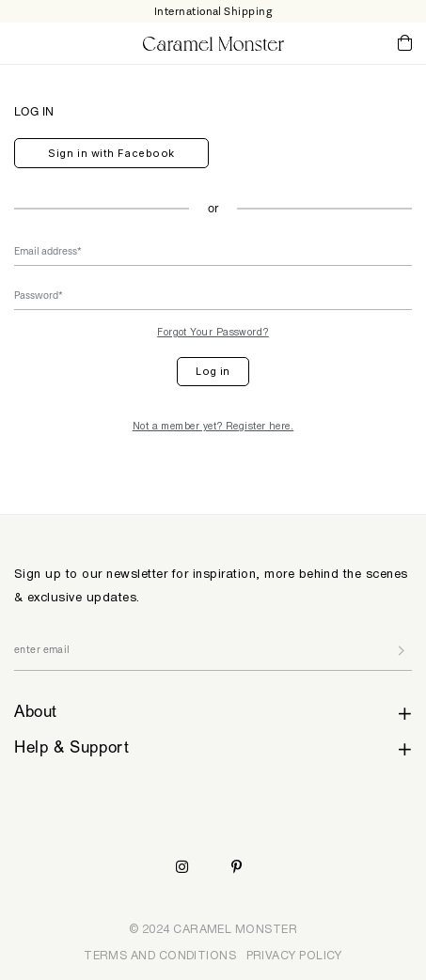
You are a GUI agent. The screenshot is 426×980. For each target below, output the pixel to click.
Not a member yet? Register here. (213, 426)
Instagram (182, 867)
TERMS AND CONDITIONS (160, 955)
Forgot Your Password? (213, 332)
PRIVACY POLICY (294, 955)
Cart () (405, 44)
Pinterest (237, 867)
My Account (351, 42)
